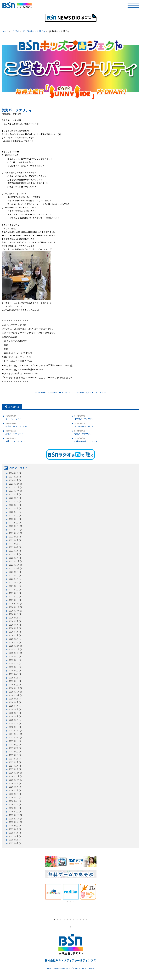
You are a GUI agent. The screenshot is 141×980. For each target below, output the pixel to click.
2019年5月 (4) (15, 671)
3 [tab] (74, 902)
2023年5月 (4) (15, 508)
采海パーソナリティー (15, 432)
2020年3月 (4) (15, 635)
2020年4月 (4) (15, 632)
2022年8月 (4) (15, 540)
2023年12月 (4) (16, 484)
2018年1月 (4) (15, 727)
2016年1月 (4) (15, 812)
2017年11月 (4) (16, 734)
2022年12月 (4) (16, 526)
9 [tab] (80, 920)
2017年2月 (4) (15, 766)
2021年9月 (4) (15, 572)
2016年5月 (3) (15, 797)
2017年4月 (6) (15, 759)
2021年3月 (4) (15, 593)
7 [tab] (74, 920)
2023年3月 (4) (15, 515)
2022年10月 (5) (16, 533)
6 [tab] (71, 920)
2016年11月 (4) (16, 776)
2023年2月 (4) (15, 519)
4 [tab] (64, 920)
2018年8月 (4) (15, 702)
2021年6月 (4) (15, 582)
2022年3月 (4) (15, 551)
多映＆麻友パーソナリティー (87, 440)
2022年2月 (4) (15, 554)
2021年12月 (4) (16, 561)
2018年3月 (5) (15, 720)
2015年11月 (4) (16, 819)
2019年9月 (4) (15, 656)
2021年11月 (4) (16, 565)
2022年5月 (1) (15, 544)
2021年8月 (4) (15, 575)
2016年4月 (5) (15, 801)
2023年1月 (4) (15, 523)
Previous (42, 892)
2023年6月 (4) (15, 505)
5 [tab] (67, 920)
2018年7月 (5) (15, 706)
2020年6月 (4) (15, 625)
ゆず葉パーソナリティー (85, 417)
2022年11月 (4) (16, 530)
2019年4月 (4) (15, 674)
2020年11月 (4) (16, 607)
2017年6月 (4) (15, 752)
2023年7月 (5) (15, 501)
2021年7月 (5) (15, 579)
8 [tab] (77, 920)
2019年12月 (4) (16, 646)
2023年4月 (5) (15, 512)
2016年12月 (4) (16, 773)
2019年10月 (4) (16, 653)
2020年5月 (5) (15, 628)
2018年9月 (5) (15, 699)
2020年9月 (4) (15, 614)
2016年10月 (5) (16, 780)
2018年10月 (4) (16, 695)
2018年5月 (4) (15, 713)
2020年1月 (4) (15, 642)
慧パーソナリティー (14, 417)
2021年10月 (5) (16, 568)
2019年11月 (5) (16, 649)
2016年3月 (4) (15, 804)
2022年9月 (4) (15, 537)
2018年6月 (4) (15, 709)
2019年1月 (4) (15, 685)
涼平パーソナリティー (15, 440)
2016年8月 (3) (15, 787)
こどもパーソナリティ (34, 31)
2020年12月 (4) (16, 604)
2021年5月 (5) (15, 586)
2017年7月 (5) (15, 748)
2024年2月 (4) (15, 477)
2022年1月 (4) (15, 558)
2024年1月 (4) (15, 480)
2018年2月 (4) (15, 723)
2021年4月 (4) (15, 590)
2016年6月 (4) (15, 794)
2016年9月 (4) (15, 783)
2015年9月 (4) (15, 826)
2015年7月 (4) (15, 833)
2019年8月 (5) (15, 660)
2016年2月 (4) (15, 808)
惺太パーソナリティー (84, 432)
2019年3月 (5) (15, 678)
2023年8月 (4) (15, 498)
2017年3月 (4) (15, 762)
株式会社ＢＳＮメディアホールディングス (70, 960)
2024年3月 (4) (15, 473)
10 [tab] (84, 920)
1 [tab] (67, 902)
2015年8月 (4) (15, 829)
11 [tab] (87, 920)
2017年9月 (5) (15, 741)
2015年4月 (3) (15, 843)
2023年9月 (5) (15, 494)
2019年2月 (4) (15, 681)
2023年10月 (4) (16, 491)
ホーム (5, 31)
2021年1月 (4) (15, 600)
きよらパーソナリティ (84, 425)
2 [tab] (71, 902)
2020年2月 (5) (15, 639)
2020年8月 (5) (15, 618)
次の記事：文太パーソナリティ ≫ (91, 392)
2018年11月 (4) (16, 692)
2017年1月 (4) (15, 769)
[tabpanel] (53, 892)
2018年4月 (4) (15, 716)
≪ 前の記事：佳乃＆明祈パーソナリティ (53, 392)
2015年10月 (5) (16, 822)
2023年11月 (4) (16, 487)
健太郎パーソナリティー (16, 425)
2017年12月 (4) (16, 731)
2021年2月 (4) (15, 596)
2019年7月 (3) (15, 663)
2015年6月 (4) (15, 836)
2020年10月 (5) (16, 611)
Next (99, 892)
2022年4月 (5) (15, 547)
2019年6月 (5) (15, 667)
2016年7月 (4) (15, 790)
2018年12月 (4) (16, 688)
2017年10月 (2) (16, 737)
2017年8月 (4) (15, 745)
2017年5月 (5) (15, 755)
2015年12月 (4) (16, 815)
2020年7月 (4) (15, 621)
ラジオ (16, 31)
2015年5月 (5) (15, 840)
